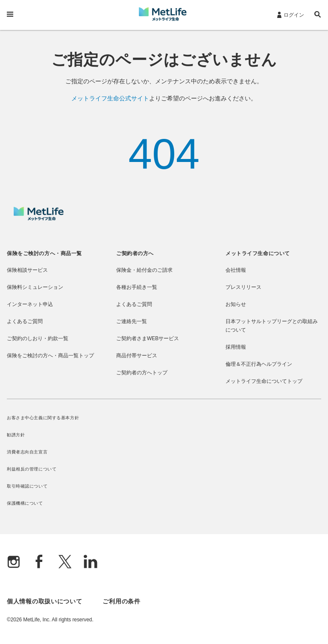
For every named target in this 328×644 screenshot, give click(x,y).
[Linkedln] (91, 563)
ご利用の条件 (121, 601)
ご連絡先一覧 (132, 321)
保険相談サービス (27, 270)
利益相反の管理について (32, 469)
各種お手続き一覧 (137, 287)
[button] (318, 16)
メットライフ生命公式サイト (110, 98)
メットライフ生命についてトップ (264, 381)
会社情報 (236, 270)
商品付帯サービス (137, 356)
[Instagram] (14, 563)
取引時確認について (27, 486)
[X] (65, 563)
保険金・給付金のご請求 (144, 270)
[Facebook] (39, 563)
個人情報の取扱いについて (44, 601)
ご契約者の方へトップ (142, 373)
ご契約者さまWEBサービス (148, 338)
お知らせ (236, 304)
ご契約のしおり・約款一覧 (38, 338)
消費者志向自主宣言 (27, 452)
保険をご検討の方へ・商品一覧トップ (50, 356)
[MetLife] (39, 218)
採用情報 (236, 347)
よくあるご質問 (25, 321)
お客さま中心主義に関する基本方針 (43, 418)
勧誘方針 (16, 435)
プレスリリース (243, 287)
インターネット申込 (30, 304)
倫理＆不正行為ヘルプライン (259, 364)
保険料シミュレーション (35, 287)
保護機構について (25, 503)
